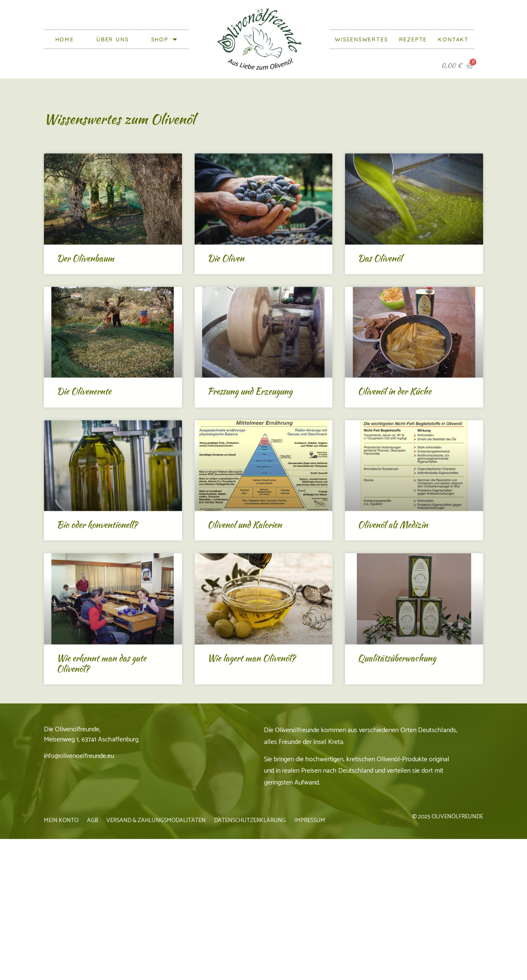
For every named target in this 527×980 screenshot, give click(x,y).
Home (65, 39)
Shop (164, 39)
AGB (92, 821)
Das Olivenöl (380, 320)
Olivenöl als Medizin (393, 587)
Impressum (310, 821)
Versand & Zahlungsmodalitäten (156, 821)
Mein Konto (61, 821)
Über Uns (112, 39)
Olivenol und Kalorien (244, 587)
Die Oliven (226, 320)
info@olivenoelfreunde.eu (79, 756)
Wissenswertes (361, 39)
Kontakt (453, 39)
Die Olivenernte (84, 453)
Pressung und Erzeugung (250, 453)
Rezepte (413, 39)
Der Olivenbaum (85, 320)
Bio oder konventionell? (97, 587)
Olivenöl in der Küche (394, 453)
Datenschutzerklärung (250, 821)
